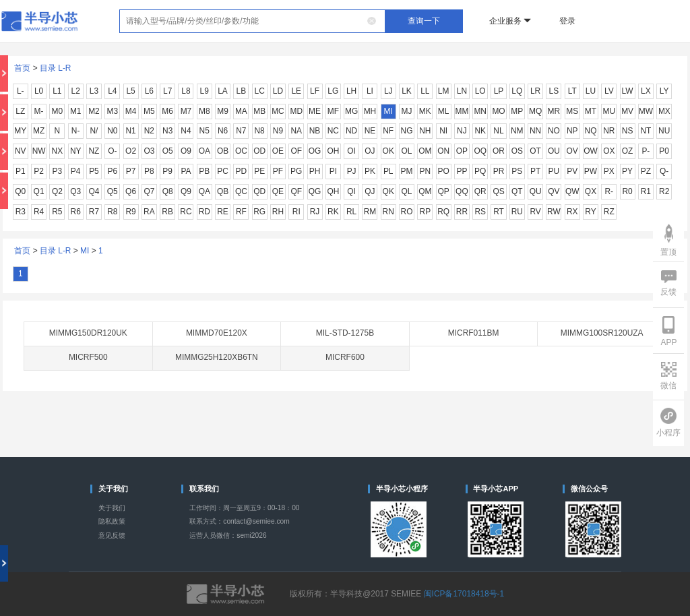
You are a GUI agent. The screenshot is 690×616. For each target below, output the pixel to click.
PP (462, 171)
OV (572, 151)
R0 (627, 191)
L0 (39, 91)
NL (498, 131)
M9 (223, 111)
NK (480, 131)
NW (39, 151)
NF (388, 131)
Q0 (20, 191)
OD (259, 151)
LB (242, 91)
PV (572, 171)
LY (664, 91)
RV (535, 212)
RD (205, 212)
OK (388, 151)
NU (664, 131)
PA (186, 171)
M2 (94, 111)
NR (609, 131)
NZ (94, 151)
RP (426, 212)
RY (590, 212)
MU (609, 111)
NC (333, 131)
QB (223, 191)
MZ (39, 131)
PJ (352, 171)
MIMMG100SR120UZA (602, 333)
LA (223, 91)
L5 (130, 91)
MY (20, 131)
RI (296, 212)
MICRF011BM (474, 333)
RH (278, 212)
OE (278, 151)
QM (425, 191)
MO (498, 111)
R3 (21, 212)
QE (278, 191)
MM (462, 111)
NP (572, 131)
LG (333, 91)
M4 (131, 111)
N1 (130, 131)
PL (388, 171)
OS (517, 151)
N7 (241, 131)
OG (315, 151)
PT (535, 171)
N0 (112, 131)
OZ (628, 151)
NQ (591, 131)
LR (535, 91)
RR (462, 212)
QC (241, 191)
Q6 (131, 191)
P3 (58, 171)
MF (333, 111)
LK (407, 91)
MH (370, 111)
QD (259, 191)
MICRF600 (345, 357)
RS (480, 212)
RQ (443, 212)
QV (554, 191)
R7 (94, 212)
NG (407, 131)
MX (664, 111)
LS (554, 91)
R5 (57, 212)
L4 (112, 91)
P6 (112, 171)
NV (21, 151)
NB (315, 131)
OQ (480, 151)
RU (517, 212)
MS (572, 111)
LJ (388, 91)
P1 (21, 171)
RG (259, 212)
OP (462, 151)
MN (480, 111)
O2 (131, 151)
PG (296, 171)
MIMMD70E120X (217, 333)
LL (425, 91)
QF (296, 191)
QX (591, 191)
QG (315, 191)
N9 (278, 131)
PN (426, 171)
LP (499, 91)
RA (149, 212)
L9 (205, 91)
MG (351, 111)
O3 (149, 151)
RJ (315, 212)
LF (315, 91)
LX (646, 91)
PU (554, 171)
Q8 (168, 191)
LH (351, 91)
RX (572, 212)
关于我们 (112, 508)
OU (554, 151)
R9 (130, 212)
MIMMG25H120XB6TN (217, 357)
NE (370, 131)
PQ (480, 171)
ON (443, 151)
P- (646, 151)
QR (480, 191)
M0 (58, 111)
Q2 (57, 191)
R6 (76, 212)
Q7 (149, 191)
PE (259, 171)
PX (609, 171)
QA (205, 191)
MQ (535, 111)
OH (333, 151)
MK (425, 111)
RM (370, 212)
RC (186, 212)
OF (296, 151)
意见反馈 (112, 535)
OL (407, 151)
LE (296, 91)
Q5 (113, 191)
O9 (186, 151)
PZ (646, 171)
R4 (39, 212)
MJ (407, 111)
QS (498, 191)
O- (112, 151)
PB (204, 171)
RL (351, 212)
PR (499, 171)
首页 (22, 68)
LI (370, 91)
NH (425, 131)
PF (278, 171)
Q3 (75, 191)
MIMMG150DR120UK (88, 333)
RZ (609, 212)
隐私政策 (112, 521)
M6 (167, 111)
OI (351, 151)
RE (223, 212)
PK (370, 171)
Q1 (39, 191)
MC (278, 111)
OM (425, 151)
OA (205, 151)
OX (609, 151)
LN (462, 91)
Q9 (186, 191)
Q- (664, 171)
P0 (664, 151)
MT (591, 111)
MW (646, 111)
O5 (168, 151)
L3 (94, 91)
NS (628, 131)
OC (241, 151)
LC (260, 91)
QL (407, 191)
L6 (149, 91)
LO (480, 91)
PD (242, 171)
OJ (370, 151)
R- (609, 191)
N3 (167, 131)
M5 (149, 111)
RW (554, 212)
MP (517, 111)
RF (241, 212)
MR (554, 111)
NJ (462, 131)
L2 (76, 91)
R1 (646, 191)
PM (407, 171)
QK (388, 191)
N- (76, 131)
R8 (112, 212)
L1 (57, 91)
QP (443, 191)
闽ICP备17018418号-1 (464, 594)
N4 (186, 131)
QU (536, 191)
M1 (76, 111)
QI (351, 191)
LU (591, 91)
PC (223, 171)
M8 (205, 111)
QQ (462, 191)
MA (241, 111)
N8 (260, 131)
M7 (186, 111)
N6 (223, 131)
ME (315, 111)
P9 (167, 171)
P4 (76, 171)
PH (315, 171)
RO (407, 212)
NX (58, 151)
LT (572, 91)
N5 (205, 131)
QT (517, 191)
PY (627, 171)
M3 (112, 111)
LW (628, 91)
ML (444, 111)
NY (76, 151)
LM (444, 91)
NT (646, 131)
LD (278, 91)
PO (443, 171)
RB (167, 212)
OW (591, 151)
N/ (94, 131)
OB (223, 151)
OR (499, 151)
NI (443, 131)
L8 (186, 91)
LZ (20, 111)
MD (296, 111)
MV (627, 111)
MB (259, 111)
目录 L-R (56, 68)
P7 (131, 171)
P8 (149, 171)
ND (351, 131)
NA (296, 131)
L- (21, 91)
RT (499, 212)
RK (333, 212)
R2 (664, 191)
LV (609, 91)
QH (333, 191)
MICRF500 (88, 357)
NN (535, 131)
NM (517, 131)
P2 (39, 171)
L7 (167, 91)
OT (535, 151)
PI (333, 171)
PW (591, 171)
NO (554, 131)
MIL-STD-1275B (345, 333)
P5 (94, 171)
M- (39, 111)
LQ (517, 91)
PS (517, 171)
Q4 (94, 191)
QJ (370, 191)
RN (388, 212)
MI (388, 111)
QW (572, 191)
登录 (567, 21)
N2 (149, 131)
